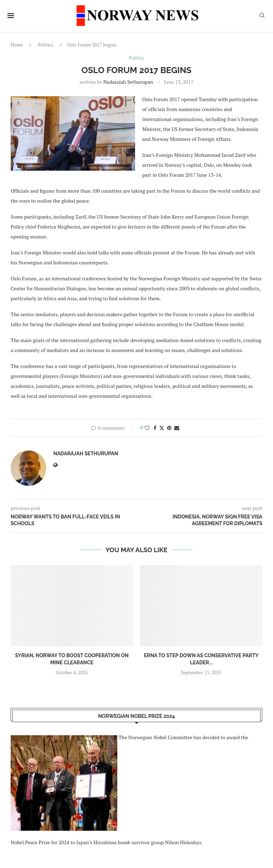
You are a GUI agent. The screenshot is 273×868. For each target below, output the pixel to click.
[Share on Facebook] (155, 428)
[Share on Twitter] (162, 428)
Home (17, 45)
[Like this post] (147, 428)
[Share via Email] (177, 428)
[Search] (262, 16)
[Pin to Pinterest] (169, 428)
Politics (46, 45)
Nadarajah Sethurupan (128, 82)
